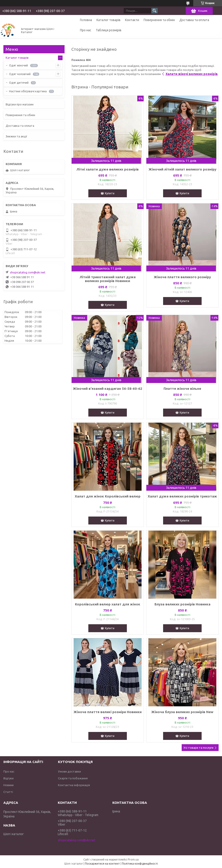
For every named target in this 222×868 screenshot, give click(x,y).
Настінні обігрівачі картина (28, 91)
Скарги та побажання (73, 778)
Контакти (132, 20)
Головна (86, 20)
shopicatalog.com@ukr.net (28, 272)
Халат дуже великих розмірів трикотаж (182, 496)
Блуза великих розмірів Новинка (182, 604)
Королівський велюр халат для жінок (108, 604)
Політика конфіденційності (140, 864)
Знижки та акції (16, 136)
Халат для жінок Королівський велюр (108, 496)
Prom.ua (133, 859)
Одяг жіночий (18, 65)
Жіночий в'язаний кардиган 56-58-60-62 (108, 389)
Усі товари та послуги (198, 748)
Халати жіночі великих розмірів (192, 74)
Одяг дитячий (19, 83)
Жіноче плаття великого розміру (182, 277)
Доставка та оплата (194, 20)
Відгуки (8, 778)
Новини (8, 785)
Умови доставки (69, 771)
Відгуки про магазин (20, 104)
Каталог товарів (109, 20)
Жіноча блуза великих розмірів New (182, 712)
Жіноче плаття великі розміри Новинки (108, 712)
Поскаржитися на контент (102, 864)
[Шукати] (154, 11)
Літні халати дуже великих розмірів (107, 169)
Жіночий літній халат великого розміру (182, 169)
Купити (110, 193)
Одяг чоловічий (20, 74)
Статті (8, 792)
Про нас (86, 30)
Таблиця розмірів (109, 30)
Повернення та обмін (159, 20)
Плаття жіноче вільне (182, 389)
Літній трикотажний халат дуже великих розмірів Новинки (108, 279)
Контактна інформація (74, 785)
